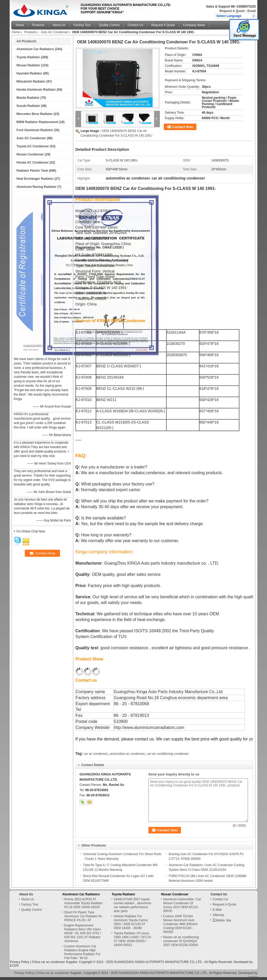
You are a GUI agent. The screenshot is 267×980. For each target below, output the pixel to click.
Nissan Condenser (30, 154)
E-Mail (217, 910)
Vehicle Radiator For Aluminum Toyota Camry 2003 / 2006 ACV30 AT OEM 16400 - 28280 (131, 922)
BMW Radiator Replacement (37, 122)
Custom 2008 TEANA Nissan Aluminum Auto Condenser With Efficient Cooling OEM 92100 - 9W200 (180, 924)
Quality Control (109, 25)
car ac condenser (96, 754)
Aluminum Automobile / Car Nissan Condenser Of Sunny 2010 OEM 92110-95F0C (182, 905)
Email (252, 11)
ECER (14, 966)
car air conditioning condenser (168, 754)
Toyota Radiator (28, 57)
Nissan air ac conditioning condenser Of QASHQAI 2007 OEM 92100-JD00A (181, 941)
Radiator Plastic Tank (32, 171)
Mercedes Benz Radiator (35, 114)
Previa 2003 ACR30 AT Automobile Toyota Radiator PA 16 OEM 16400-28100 (84, 903)
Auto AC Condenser (54, 32)
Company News (194, 25)
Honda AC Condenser (33, 163)
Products (38, 25)
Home (20, 25)
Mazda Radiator (28, 98)
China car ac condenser (48, 962)
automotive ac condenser (127, 754)
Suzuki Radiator (28, 106)
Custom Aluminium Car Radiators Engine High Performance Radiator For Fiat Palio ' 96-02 (83, 952)
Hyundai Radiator (29, 73)
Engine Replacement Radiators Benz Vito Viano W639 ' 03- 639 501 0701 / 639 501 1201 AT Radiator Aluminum (83, 933)
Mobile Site (222, 920)
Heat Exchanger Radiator (35, 179)
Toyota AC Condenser (33, 146)
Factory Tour (82, 25)
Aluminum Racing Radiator (37, 187)
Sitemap (218, 915)
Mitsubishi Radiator (31, 82)
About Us (59, 25)
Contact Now (183, 127)
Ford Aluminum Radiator (35, 130)
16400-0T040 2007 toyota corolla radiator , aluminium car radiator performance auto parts (132, 905)
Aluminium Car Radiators (35, 49)
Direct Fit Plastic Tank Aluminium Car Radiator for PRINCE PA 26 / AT (83, 916)
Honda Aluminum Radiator (36, 90)
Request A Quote (232, 11)
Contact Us (135, 25)
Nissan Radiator (28, 65)
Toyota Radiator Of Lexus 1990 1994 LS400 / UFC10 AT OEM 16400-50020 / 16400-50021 (132, 939)
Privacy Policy (20, 962)
